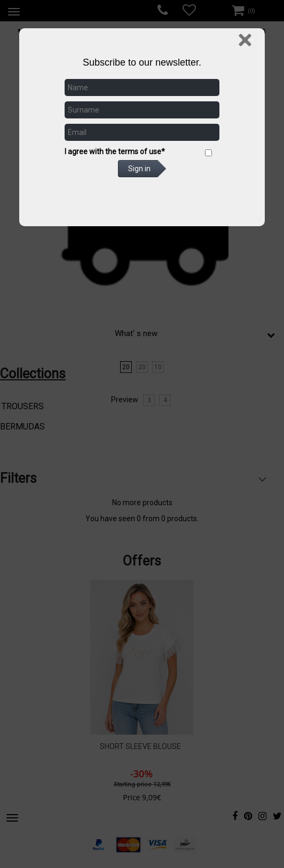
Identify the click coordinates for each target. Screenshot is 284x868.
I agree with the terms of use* (115, 152)
